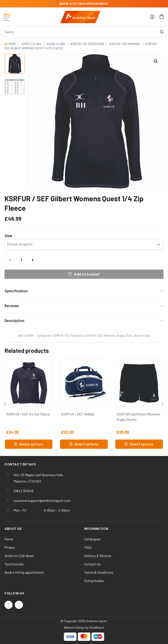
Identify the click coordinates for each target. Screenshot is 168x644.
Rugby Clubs (56, 44)
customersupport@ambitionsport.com (42, 501)
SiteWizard (97, 627)
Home (12, 44)
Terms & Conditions (99, 572)
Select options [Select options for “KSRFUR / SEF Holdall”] (86, 444)
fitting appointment (84, 4)
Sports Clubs (31, 44)
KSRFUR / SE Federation (87, 44)
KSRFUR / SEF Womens (125, 44)
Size (8, 236)
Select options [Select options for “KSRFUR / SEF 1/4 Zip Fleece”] (31, 444)
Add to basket (87, 274)
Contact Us (92, 564)
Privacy (10, 547)
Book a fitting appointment (24, 572)
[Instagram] (19, 605)
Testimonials (14, 564)
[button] (156, 61)
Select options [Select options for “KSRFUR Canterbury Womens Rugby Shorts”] (141, 444)
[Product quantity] (21, 260)
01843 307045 (24, 491)
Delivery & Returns (98, 556)
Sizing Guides (94, 581)
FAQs (88, 547)
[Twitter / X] (9, 605)
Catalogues (92, 539)
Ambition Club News (19, 556)
